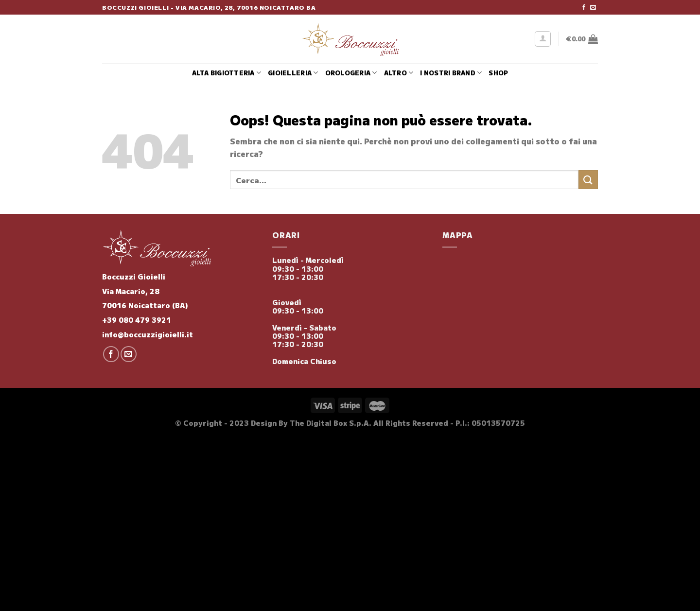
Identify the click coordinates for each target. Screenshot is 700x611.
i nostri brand (451, 73)
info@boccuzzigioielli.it (148, 334)
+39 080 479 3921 (137, 320)
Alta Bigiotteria (227, 73)
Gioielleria (293, 73)
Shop (498, 73)
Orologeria (351, 73)
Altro (399, 73)
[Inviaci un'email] (593, 8)
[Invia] (588, 180)
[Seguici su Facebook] (584, 8)
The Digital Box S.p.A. (331, 423)
